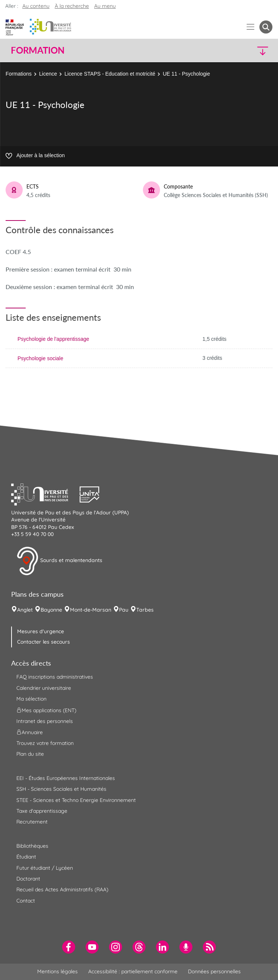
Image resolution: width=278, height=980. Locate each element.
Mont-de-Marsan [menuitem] (91, 610)
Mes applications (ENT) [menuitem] (46, 710)
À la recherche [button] (72, 6)
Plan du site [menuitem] (30, 754)
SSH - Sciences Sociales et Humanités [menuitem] (61, 789)
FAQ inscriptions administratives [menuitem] (55, 677)
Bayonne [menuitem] (51, 610)
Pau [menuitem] (124, 610)
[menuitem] (69, 947)
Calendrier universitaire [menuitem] (44, 688)
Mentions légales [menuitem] (57, 971)
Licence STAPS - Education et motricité (110, 74)
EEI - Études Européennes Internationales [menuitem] (66, 778)
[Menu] (251, 27)
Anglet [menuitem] (25, 610)
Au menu (105, 6)
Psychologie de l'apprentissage (53, 339)
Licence (48, 74)
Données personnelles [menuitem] (214, 971)
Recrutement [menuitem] (32, 822)
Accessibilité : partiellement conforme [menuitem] (133, 971)
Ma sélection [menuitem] (31, 699)
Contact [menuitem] (26, 901)
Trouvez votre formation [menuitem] (45, 743)
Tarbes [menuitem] (145, 610)
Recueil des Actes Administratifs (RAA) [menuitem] (62, 889)
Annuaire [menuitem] (30, 732)
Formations (19, 74)
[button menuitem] (266, 27)
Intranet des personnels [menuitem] (45, 721)
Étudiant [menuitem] (26, 857)
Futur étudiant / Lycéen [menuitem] (45, 868)
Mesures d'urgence (41, 631)
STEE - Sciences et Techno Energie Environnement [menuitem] (76, 800)
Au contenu (36, 6)
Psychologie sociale (40, 358)
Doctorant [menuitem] (28, 879)
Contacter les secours (44, 642)
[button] (241, 50)
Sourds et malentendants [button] (59, 561)
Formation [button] (38, 50)
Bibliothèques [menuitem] (32, 846)
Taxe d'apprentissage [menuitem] (42, 811)
